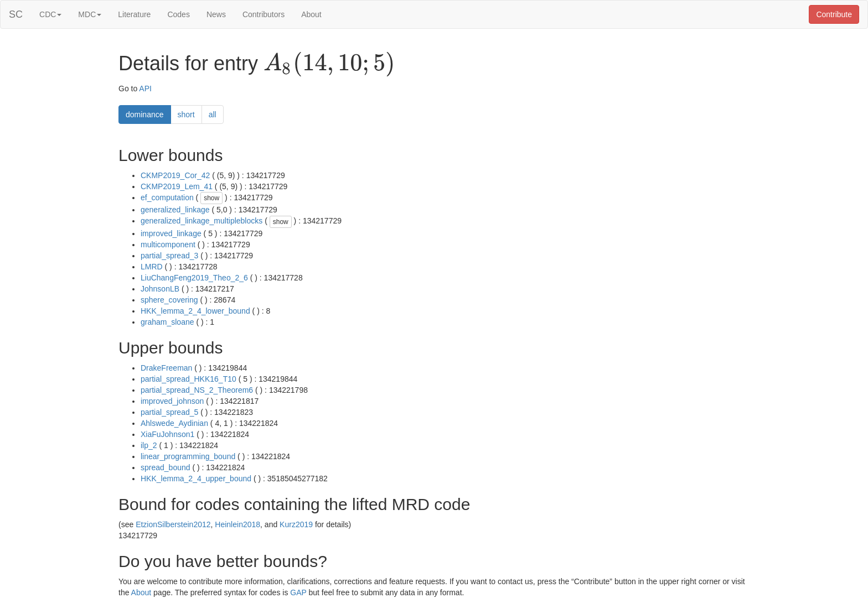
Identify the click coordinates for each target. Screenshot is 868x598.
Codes (178, 14)
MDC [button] (90, 14)
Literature (134, 14)
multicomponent (168, 245)
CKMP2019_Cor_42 (175, 175)
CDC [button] (50, 14)
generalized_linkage (175, 210)
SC (16, 14)
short (186, 115)
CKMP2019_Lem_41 (177, 186)
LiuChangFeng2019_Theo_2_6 (194, 278)
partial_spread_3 (169, 256)
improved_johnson (172, 401)
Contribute (834, 14)
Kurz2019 (296, 524)
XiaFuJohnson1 (167, 434)
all (213, 115)
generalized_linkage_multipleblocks (201, 221)
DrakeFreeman (166, 368)
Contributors (263, 14)
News (216, 14)
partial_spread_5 (169, 412)
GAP (298, 592)
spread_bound (166, 467)
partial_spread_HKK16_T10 (188, 379)
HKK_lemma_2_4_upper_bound (196, 479)
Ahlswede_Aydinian (174, 423)
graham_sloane (167, 322)
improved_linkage (171, 233)
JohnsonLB (160, 289)
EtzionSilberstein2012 (173, 524)
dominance (145, 115)
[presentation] (329, 64)
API (145, 89)
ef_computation (167, 197)
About (311, 14)
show (211, 198)
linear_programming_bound (188, 456)
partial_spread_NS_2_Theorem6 (197, 390)
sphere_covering (169, 300)
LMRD (152, 267)
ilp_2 (149, 445)
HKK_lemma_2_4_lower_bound (195, 311)
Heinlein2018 (237, 524)
